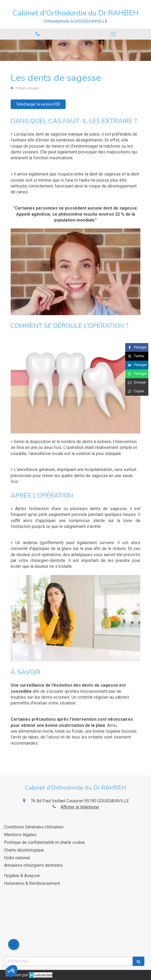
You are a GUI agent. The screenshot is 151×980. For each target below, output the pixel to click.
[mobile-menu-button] (113, 34)
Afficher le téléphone (80, 807)
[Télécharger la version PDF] (38, 104)
